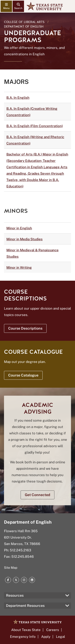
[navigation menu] (6, 6)
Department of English (24, 27)
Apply (46, 637)
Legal (60, 637)
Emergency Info (23, 637)
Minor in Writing (19, 268)
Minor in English (19, 228)
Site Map (11, 568)
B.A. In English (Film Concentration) (35, 126)
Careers (53, 630)
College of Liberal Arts (24, 22)
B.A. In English (18, 98)
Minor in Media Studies (24, 239)
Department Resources (25, 606)
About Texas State (26, 630)
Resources (15, 595)
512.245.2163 (20, 550)
